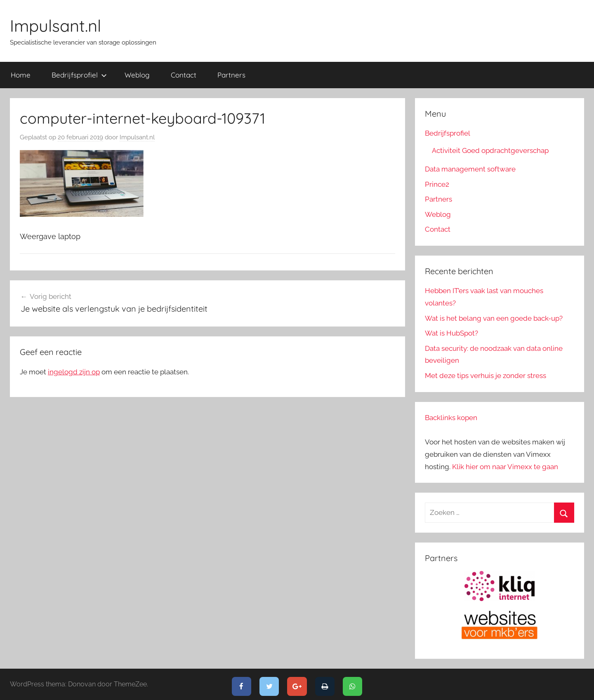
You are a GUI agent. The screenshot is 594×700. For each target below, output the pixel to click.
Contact (184, 75)
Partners (231, 75)
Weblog (137, 75)
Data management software (470, 169)
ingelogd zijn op (74, 372)
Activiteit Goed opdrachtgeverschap (490, 150)
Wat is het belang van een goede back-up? (494, 318)
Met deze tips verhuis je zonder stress (486, 376)
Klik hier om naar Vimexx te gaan (505, 467)
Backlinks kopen (451, 418)
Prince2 (437, 184)
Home (21, 75)
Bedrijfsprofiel (79, 75)
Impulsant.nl (55, 26)
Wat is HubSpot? (451, 333)
